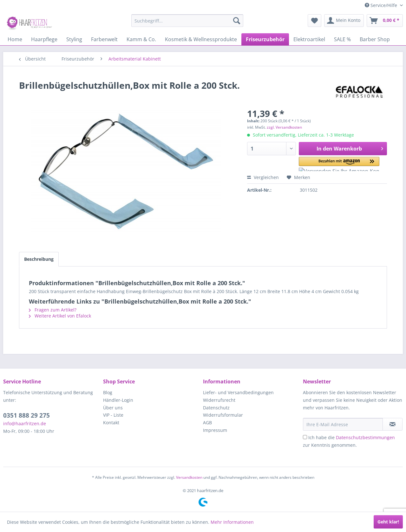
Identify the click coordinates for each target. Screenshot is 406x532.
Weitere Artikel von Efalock (60, 316)
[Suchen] (237, 21)
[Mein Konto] (344, 21)
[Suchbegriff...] (187, 21)
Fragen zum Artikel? (53, 310)
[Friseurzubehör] (265, 39)
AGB (207, 423)
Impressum (215, 430)
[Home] (15, 39)
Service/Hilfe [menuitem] (382, 5)
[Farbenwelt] (104, 39)
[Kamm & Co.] (141, 39)
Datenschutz (216, 408)
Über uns (113, 408)
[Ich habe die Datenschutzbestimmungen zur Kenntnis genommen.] (305, 437)
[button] (327, 164)
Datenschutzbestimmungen (365, 437)
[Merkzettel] (314, 21)
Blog (108, 392)
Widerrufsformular (223, 415)
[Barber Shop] (375, 39)
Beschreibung (39, 259)
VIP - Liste (113, 415)
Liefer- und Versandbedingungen (238, 392)
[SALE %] (342, 39)
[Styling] (74, 39)
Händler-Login (118, 400)
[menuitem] (187, 21)
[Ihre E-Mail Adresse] (343, 424)
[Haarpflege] (44, 39)
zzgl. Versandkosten (284, 127)
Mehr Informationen (232, 522)
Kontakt (111, 423)
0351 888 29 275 (26, 415)
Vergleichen (263, 177)
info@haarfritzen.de (25, 423)
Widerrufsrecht (219, 400)
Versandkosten (189, 477)
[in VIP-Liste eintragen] (393, 424)
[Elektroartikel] (309, 39)
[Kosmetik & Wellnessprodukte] (201, 39)
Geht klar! (388, 522)
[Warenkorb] (385, 21)
